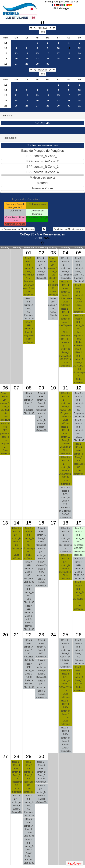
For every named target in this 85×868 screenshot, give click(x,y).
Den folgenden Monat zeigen (69, 229)
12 (79, 48)
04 (65, 253)
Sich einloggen (62, 8)
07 (17, 388)
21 (27, 59)
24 (58, 59)
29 (37, 64)
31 (79, 106)
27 (16, 64)
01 (29, 253)
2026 (46, 238)
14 (6, 43)
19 (79, 53)
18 (69, 53)
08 (29, 388)
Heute (42, 32)
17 (58, 53)
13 (16, 53)
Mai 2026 (42, 70)
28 (27, 64)
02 (41, 253)
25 (69, 59)
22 (37, 59)
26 (79, 59)
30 (48, 64)
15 (6, 48)
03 (53, 253)
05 (79, 253)
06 (5, 388)
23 (48, 59)
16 (6, 53)
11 (16, 95)
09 (41, 388)
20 (16, 59)
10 (58, 48)
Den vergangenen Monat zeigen (17, 229)
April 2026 (42, 28)
